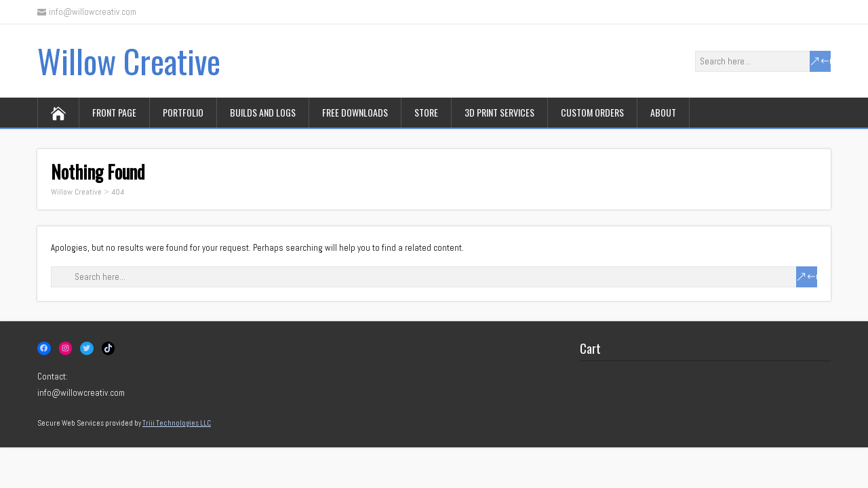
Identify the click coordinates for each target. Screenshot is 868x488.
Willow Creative (129, 61)
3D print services (499, 112)
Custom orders (592, 112)
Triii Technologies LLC (177, 423)
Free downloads (355, 112)
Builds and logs (263, 112)
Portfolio (183, 112)
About (663, 112)
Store (426, 112)
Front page (114, 112)
